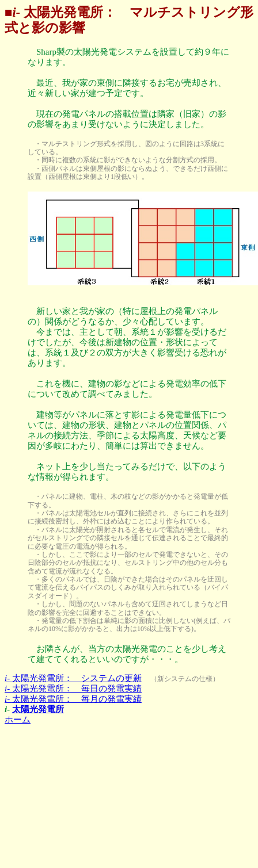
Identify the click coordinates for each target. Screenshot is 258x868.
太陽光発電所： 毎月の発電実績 (73, 699)
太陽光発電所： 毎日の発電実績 (73, 689)
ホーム (18, 720)
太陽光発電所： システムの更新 (73, 678)
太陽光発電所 (38, 709)
